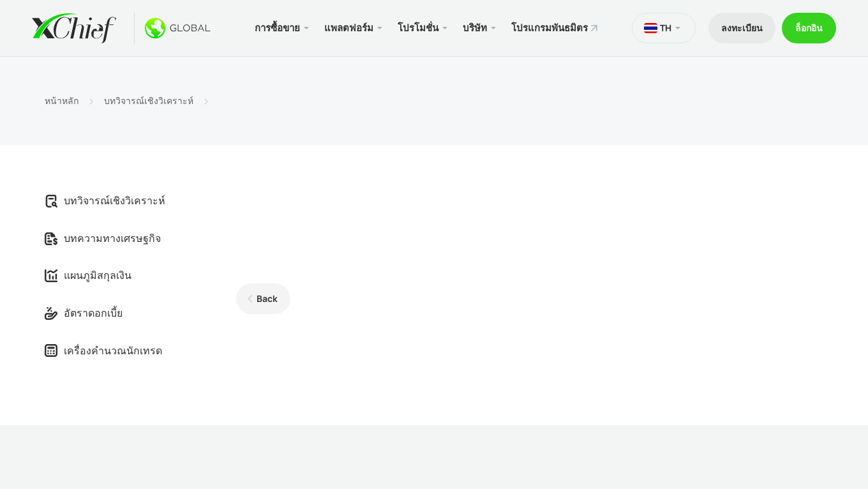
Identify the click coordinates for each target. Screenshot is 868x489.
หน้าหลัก (62, 101)
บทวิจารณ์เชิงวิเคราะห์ (149, 101)
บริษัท (475, 28)
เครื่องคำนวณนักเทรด (103, 350)
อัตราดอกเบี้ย (84, 313)
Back (267, 298)
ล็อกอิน (809, 28)
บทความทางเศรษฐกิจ (103, 238)
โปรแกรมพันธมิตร (550, 28)
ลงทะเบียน (742, 28)
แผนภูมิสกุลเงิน (88, 275)
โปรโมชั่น (418, 28)
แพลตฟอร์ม (349, 28)
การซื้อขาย (277, 28)
